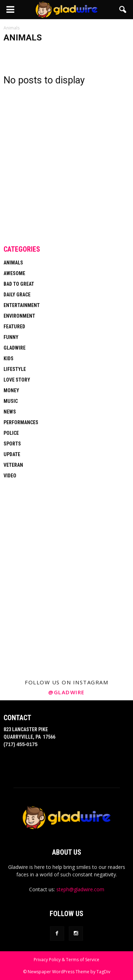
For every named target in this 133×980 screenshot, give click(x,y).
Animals (13, 263)
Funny (11, 337)
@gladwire (66, 692)
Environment (19, 316)
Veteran (13, 465)
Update (12, 454)
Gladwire (15, 348)
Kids (9, 358)
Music (11, 401)
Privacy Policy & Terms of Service (66, 960)
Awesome (14, 273)
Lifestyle (15, 369)
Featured (14, 327)
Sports (12, 444)
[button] (123, 10)
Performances (21, 422)
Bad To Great (19, 284)
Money (11, 390)
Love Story (17, 380)
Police (11, 433)
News (10, 412)
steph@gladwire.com (80, 889)
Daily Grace (17, 295)
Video (10, 476)
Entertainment (22, 305)
